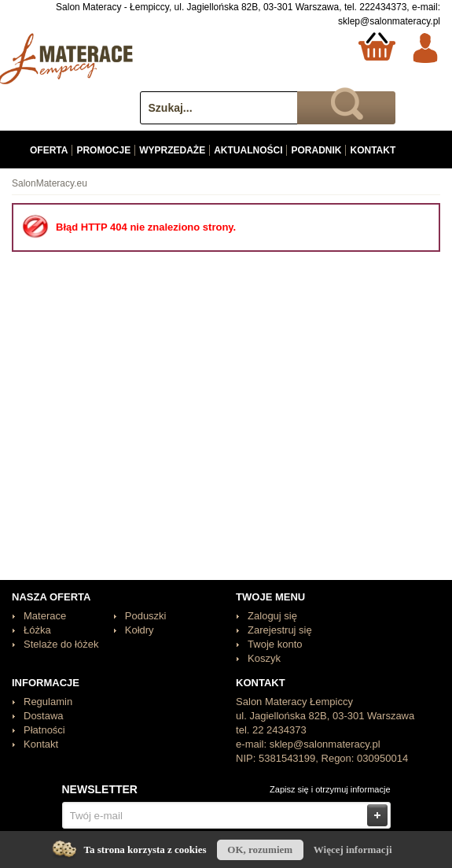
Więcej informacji (353, 850)
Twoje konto (275, 644)
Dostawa (44, 716)
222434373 (383, 7)
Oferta (49, 150)
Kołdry (140, 630)
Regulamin (48, 702)
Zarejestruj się (280, 630)
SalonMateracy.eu (50, 183)
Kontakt (373, 150)
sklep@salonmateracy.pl (389, 21)
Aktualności (248, 150)
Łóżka (37, 630)
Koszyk (264, 658)
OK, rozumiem (260, 850)
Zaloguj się (272, 616)
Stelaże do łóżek (61, 644)
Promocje (103, 150)
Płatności (44, 730)
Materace (45, 616)
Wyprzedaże (172, 150)
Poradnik (316, 150)
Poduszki (146, 616)
